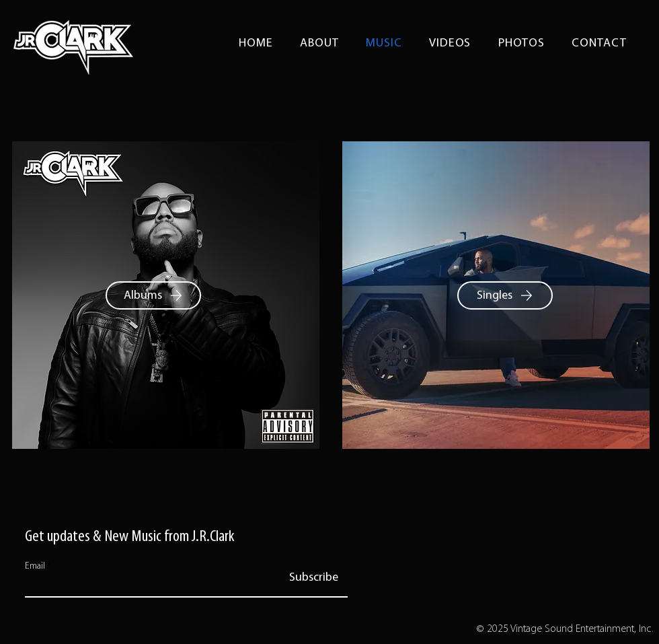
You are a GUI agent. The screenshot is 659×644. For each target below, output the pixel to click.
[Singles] (505, 295)
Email (35, 567)
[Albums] (153, 295)
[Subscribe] (314, 578)
